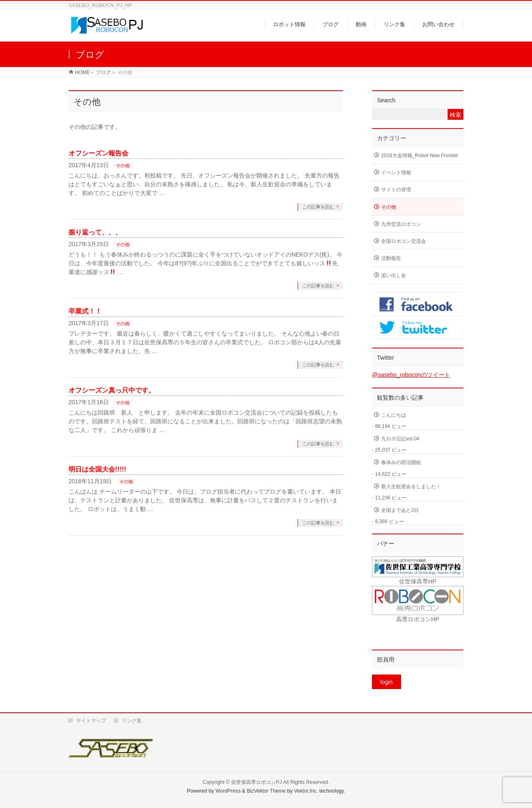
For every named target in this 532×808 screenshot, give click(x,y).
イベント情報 (396, 173)
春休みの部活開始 (401, 462)
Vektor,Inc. (306, 791)
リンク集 (132, 721)
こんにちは (394, 415)
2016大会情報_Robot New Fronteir (420, 156)
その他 (123, 166)
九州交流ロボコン (401, 224)
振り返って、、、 (95, 232)
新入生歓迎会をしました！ (411, 487)
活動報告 (391, 258)
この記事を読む (318, 207)
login (387, 682)
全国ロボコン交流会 (404, 241)
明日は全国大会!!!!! (97, 469)
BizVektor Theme (266, 791)
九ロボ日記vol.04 (400, 439)
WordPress (228, 791)
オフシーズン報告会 (99, 153)
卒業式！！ (85, 311)
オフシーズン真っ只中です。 (112, 390)
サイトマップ (91, 721)
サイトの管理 (396, 190)
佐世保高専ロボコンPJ (256, 782)
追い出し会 (394, 275)
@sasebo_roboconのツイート (411, 375)
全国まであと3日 (400, 510)
